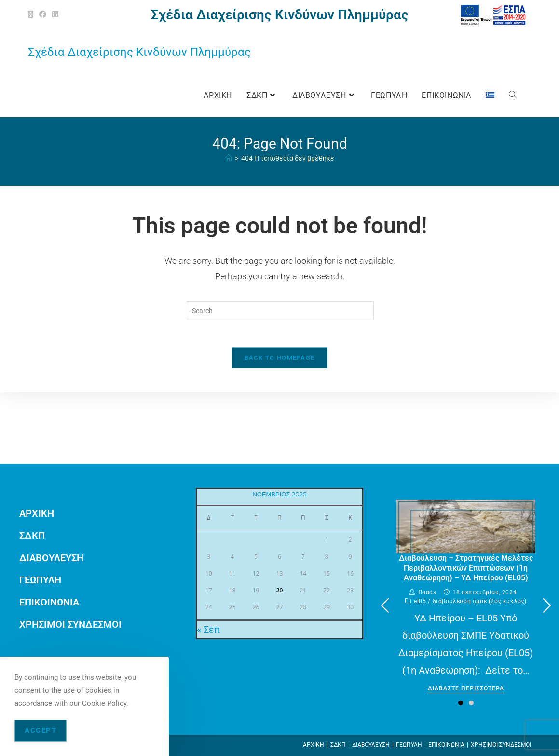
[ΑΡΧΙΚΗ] (229, 158)
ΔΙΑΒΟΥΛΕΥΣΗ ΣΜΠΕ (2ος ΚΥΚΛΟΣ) (480, 601)
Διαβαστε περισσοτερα (466, 689)
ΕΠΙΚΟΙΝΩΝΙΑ (49, 602)
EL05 (420, 601)
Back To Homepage (280, 360)
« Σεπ (208, 630)
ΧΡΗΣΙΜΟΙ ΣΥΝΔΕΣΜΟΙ (70, 624)
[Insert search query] (280, 311)
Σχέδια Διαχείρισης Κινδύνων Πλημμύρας (139, 52)
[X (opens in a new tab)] (32, 15)
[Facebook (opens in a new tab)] (43, 15)
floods (427, 592)
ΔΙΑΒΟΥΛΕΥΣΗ (51, 558)
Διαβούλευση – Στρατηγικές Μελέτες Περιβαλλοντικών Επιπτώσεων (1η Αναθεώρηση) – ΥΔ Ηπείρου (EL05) (466, 568)
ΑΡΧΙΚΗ (37, 513)
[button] (547, 605)
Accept (41, 730)
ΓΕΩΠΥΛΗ (40, 580)
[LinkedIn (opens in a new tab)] (55, 15)
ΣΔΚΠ (32, 536)
